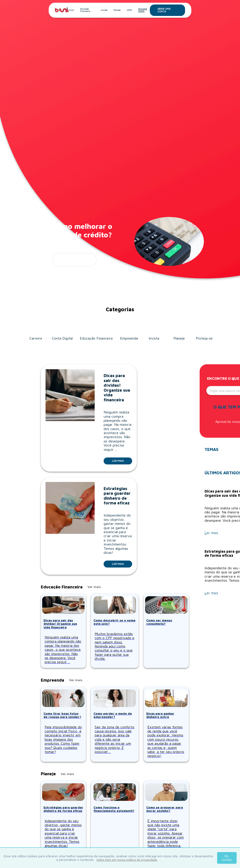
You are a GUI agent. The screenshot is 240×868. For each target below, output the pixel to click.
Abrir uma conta (171, 10)
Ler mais (122, 461)
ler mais (74, 260)
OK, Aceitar (227, 858)
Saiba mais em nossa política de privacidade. (127, 860)
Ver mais (94, 587)
